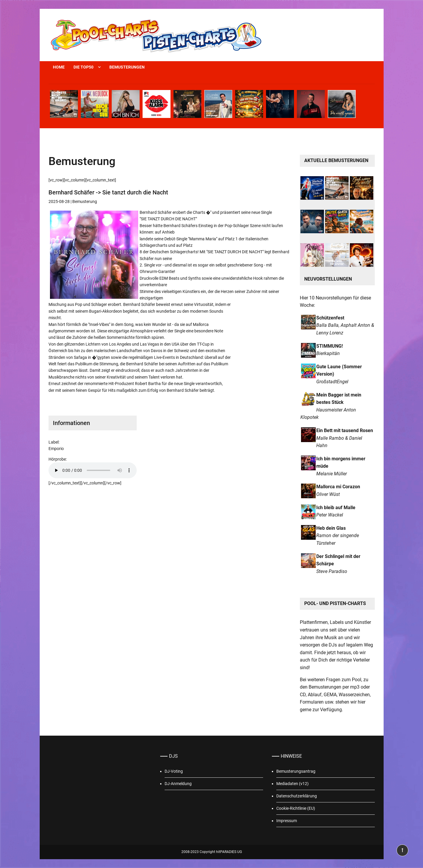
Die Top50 (83, 67)
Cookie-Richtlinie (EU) (296, 808)
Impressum (287, 821)
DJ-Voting (174, 771)
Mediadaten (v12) (292, 784)
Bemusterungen (127, 67)
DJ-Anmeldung (178, 784)
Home (59, 67)
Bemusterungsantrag (296, 771)
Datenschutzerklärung (297, 796)
